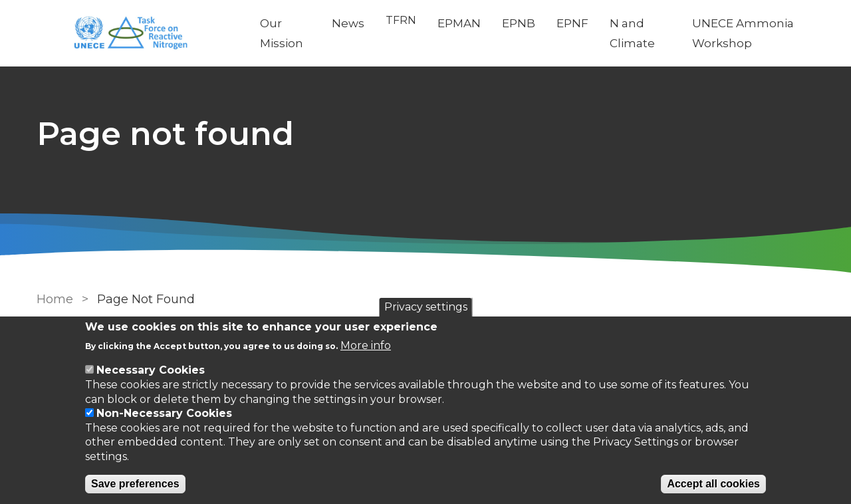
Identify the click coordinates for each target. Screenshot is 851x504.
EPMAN (459, 23)
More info (366, 345)
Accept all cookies (713, 484)
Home (55, 299)
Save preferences (135, 484)
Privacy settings (426, 307)
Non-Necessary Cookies (164, 413)
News (348, 23)
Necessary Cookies (151, 370)
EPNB (519, 23)
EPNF (572, 23)
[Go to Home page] (138, 34)
